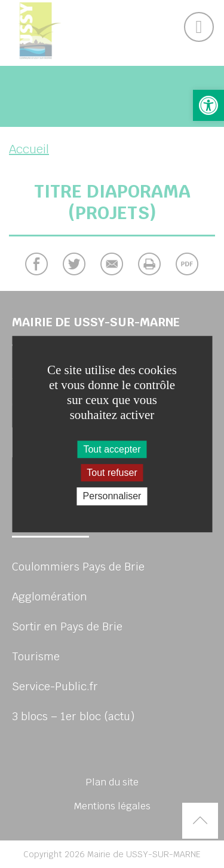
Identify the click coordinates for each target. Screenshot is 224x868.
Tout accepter (112, 449)
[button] (208, 105)
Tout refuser (112, 473)
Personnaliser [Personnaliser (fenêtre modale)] (112, 497)
